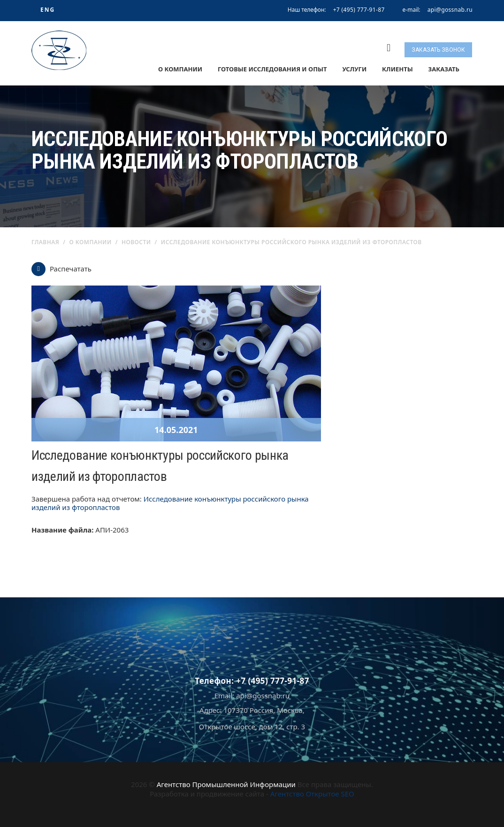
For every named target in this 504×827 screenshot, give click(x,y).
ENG (48, 10)
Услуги (354, 69)
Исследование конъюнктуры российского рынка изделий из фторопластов (170, 503)
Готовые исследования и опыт (272, 69)
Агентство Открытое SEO (312, 794)
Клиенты (397, 69)
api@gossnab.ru (450, 10)
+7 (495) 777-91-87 (359, 10)
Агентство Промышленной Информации (226, 784)
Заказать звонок (438, 50)
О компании (180, 69)
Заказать (444, 69)
